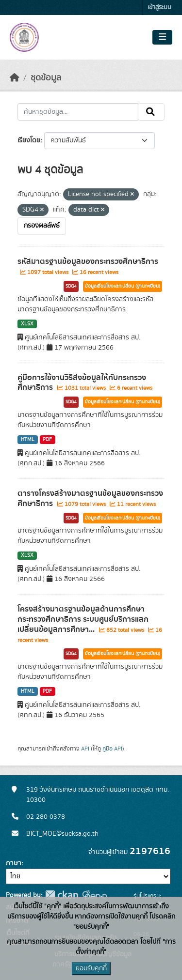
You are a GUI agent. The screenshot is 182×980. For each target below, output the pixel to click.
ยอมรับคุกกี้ (91, 968)
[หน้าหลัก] (15, 78)
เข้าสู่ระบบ (159, 8)
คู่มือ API (112, 749)
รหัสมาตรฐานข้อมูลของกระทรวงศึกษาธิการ (88, 261)
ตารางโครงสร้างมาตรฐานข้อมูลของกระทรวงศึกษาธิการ (90, 498)
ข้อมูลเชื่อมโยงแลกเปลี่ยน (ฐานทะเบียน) (123, 286)
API (85, 749)
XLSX (27, 324)
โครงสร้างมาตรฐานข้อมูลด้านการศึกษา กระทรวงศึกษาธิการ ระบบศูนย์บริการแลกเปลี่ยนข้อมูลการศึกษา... (83, 619)
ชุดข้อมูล (46, 78)
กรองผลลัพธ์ (42, 226)
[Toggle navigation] (162, 37)
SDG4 (71, 286)
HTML (28, 440)
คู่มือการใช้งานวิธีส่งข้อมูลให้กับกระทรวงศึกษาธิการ (82, 383)
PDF (47, 440)
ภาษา (14, 863)
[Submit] (151, 112)
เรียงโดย (29, 140)
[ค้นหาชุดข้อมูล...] (78, 112)
